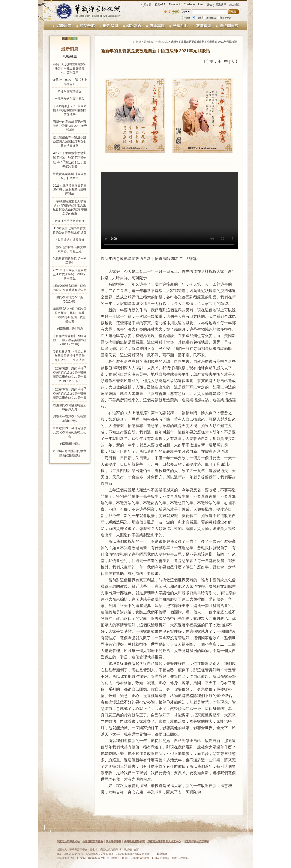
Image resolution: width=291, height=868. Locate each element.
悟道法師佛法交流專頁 (196, 841)
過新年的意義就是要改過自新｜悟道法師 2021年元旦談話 (70, 126)
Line (201, 4)
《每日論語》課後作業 (70, 240)
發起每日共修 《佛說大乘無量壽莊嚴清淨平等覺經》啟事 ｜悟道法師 (70, 356)
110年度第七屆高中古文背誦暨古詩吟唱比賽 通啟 (70, 230)
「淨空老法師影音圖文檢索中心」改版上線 (70, 249)
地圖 (136, 850)
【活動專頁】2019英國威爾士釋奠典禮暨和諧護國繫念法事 (70, 110)
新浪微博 (221, 4)
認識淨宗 (59, 25)
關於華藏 (86, 25)
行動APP (160, 4)
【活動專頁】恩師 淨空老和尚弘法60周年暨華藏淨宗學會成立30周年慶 (70, 393)
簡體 (186, 18)
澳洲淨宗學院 (114, 841)
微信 (209, 4)
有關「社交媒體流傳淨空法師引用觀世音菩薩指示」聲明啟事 (70, 68)
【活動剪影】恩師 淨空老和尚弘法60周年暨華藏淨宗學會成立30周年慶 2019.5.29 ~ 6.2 (70, 374)
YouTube (190, 4)
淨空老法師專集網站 (68, 841)
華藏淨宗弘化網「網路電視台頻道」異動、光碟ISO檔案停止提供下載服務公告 (70, 315)
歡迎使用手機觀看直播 (70, 221)
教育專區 (204, 25)
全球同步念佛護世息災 (70, 99)
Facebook (175, 4)
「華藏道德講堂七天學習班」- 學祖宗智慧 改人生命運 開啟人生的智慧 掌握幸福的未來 (70, 207)
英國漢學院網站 (70, 444)
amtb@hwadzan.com (138, 854)
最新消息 (109, 25)
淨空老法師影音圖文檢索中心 (164, 841)
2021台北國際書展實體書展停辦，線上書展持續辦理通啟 (70, 190)
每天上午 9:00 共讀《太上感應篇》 (70, 82)
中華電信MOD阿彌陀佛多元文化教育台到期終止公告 (70, 432)
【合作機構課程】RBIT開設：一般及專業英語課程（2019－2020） (70, 340)
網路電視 (132, 25)
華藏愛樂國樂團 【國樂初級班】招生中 (70, 176)
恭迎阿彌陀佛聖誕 (70, 91)
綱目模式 (209, 18)
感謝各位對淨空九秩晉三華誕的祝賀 (70, 419)
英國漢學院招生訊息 (70, 329)
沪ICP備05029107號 (92, 858)
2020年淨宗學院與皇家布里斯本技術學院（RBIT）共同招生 (70, 274)
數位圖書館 (232, 25)
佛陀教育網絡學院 (134, 841)
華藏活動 (179, 25)
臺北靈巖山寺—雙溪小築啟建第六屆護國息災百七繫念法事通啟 (70, 142)
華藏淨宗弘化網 (84, 10)
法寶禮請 (156, 25)
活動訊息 (163, 42)
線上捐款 (234, 4)
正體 (196, 18)
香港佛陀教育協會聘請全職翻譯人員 (70, 407)
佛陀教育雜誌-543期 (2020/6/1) (70, 299)
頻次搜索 (225, 18)
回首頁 (147, 4)
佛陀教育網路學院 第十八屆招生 (70, 261)
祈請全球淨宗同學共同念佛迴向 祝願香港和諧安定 (70, 288)
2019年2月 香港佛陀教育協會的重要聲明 (70, 453)
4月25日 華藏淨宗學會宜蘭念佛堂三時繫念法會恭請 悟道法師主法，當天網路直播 (70, 160)
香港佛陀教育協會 (93, 841)
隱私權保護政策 (66, 858)
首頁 (138, 42)
